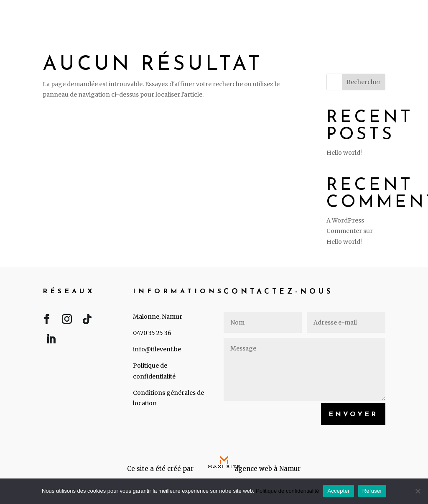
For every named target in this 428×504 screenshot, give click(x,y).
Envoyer (353, 414)
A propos (339, 15)
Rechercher (364, 82)
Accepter (338, 491)
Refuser (372, 491)
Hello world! (344, 153)
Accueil (214, 15)
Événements (275, 15)
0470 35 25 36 (152, 333)
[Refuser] (418, 491)
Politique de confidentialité (287, 491)
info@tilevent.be (157, 349)
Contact (393, 15)
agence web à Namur (267, 469)
